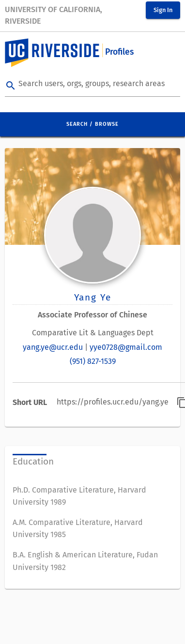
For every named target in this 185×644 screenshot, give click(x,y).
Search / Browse (92, 124)
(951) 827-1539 (93, 361)
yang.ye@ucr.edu (53, 347)
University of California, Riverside (54, 15)
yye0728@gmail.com (126, 347)
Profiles (119, 52)
